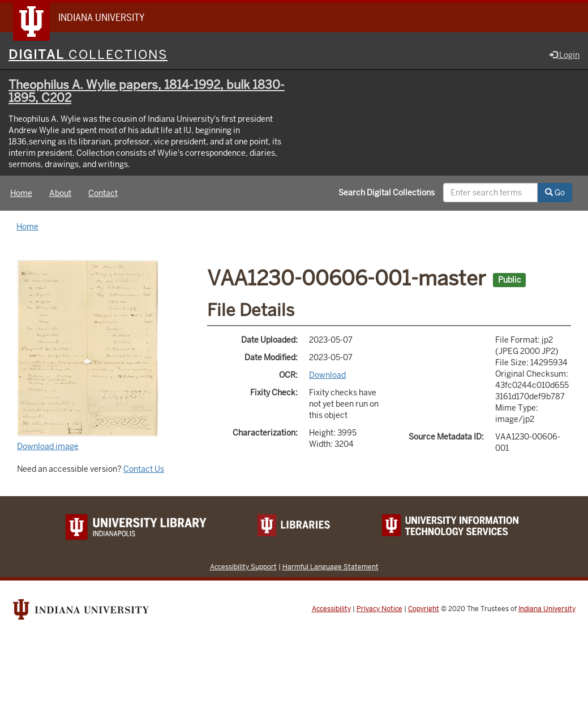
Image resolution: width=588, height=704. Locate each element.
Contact (103, 193)
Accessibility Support (243, 567)
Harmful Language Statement (331, 567)
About (60, 193)
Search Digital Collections (387, 193)
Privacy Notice (379, 609)
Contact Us (144, 469)
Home (21, 193)
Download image (48, 446)
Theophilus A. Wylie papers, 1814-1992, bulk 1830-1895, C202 (147, 91)
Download (327, 375)
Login (565, 55)
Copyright (424, 609)
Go (555, 193)
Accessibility (331, 609)
